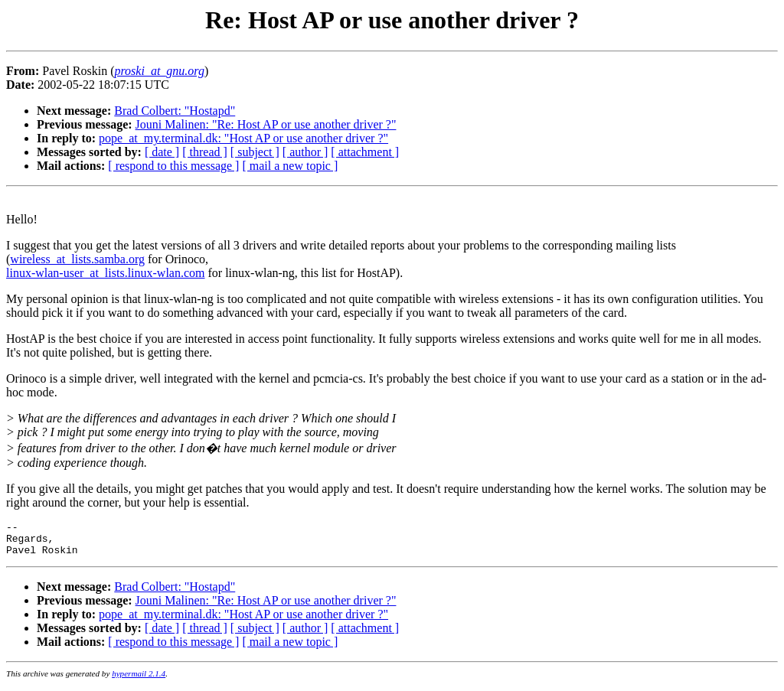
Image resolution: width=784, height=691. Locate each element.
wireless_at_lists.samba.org (77, 259)
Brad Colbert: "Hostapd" (175, 111)
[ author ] (305, 152)
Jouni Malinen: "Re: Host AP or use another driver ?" (266, 124)
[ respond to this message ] (173, 166)
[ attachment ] (365, 152)
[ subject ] (255, 152)
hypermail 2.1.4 (139, 680)
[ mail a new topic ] (290, 166)
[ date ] (162, 152)
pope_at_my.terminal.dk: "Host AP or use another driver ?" (243, 138)
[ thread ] (205, 152)
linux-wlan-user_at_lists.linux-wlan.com (106, 273)
